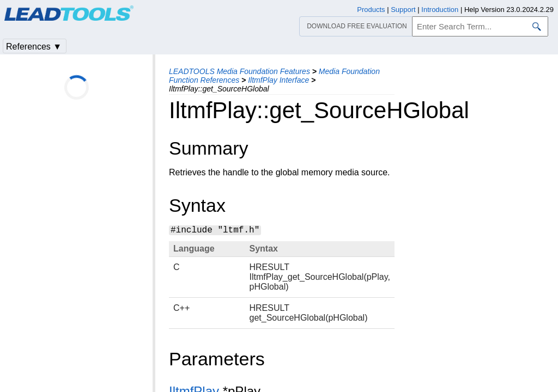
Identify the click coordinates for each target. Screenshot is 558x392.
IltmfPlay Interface (278, 80)
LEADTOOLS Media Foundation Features (239, 71)
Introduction (440, 10)
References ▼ (34, 47)
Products (371, 10)
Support (403, 10)
